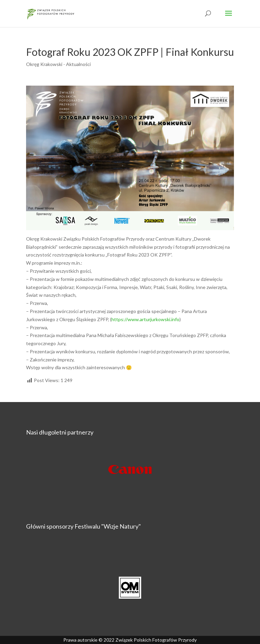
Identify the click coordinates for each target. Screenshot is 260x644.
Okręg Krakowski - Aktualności (58, 64)
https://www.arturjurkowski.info (145, 319)
